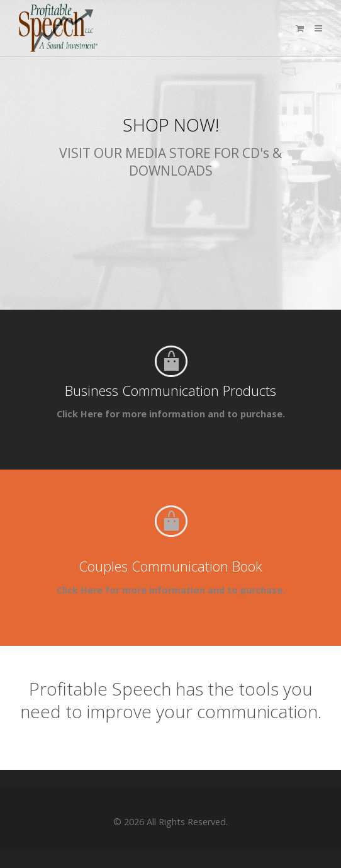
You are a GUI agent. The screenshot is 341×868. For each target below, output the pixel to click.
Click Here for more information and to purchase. (171, 414)
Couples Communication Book (170, 566)
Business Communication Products (170, 390)
